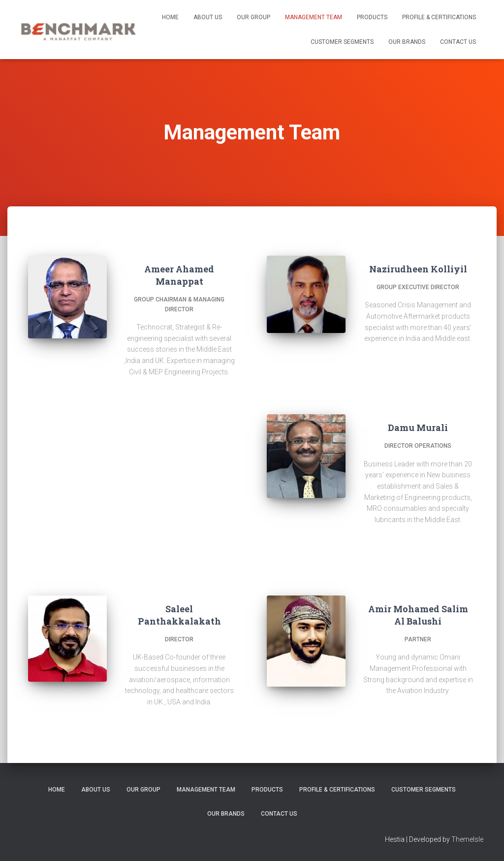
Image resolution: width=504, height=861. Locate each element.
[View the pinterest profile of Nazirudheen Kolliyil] (424, 363)
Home (170, 17)
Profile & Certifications (439, 17)
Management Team (314, 17)
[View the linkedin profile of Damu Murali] (424, 544)
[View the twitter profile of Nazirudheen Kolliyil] (411, 363)
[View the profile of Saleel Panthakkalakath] (198, 726)
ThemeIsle (467, 839)
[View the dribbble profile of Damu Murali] (437, 544)
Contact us (458, 42)
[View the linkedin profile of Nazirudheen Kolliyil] (437, 363)
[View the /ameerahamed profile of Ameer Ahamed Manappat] (166, 396)
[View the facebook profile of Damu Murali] (399, 544)
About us (208, 17)
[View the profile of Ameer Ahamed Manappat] (192, 396)
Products (372, 17)
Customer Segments (342, 42)
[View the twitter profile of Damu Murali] (411, 544)
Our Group (253, 17)
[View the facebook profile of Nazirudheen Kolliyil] (399, 363)
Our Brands (407, 42)
